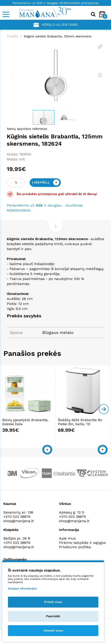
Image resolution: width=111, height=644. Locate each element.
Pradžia (12, 36)
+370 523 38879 (17, 517)
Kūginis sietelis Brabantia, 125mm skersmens (58, 36)
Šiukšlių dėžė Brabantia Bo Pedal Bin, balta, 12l (80, 422)
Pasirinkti (53, 616)
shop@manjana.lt (19, 521)
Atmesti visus (53, 631)
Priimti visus (53, 602)
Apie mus (67, 538)
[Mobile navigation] (6, 14)
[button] (100, 47)
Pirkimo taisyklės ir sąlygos (82, 543)
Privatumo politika (75, 547)
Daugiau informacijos (22, 589)
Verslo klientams (55, 25)
